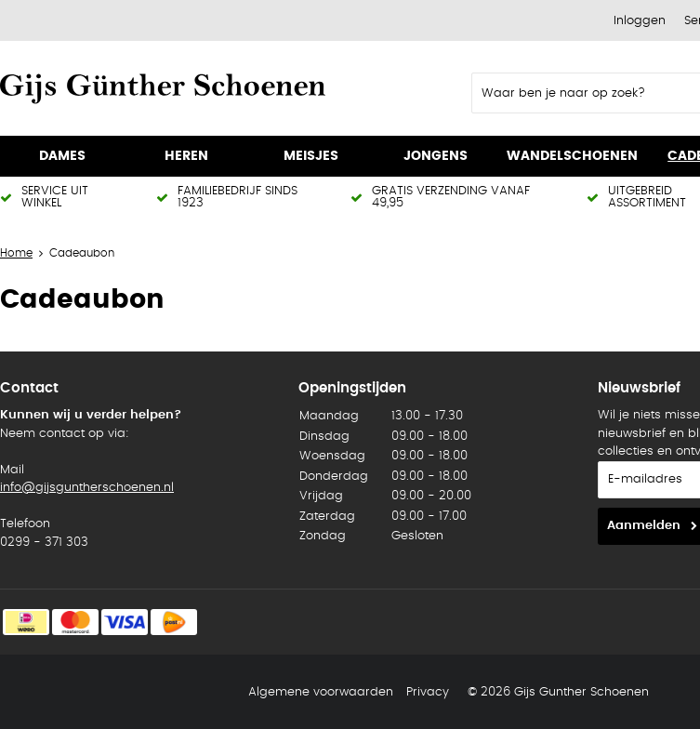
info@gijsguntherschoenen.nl (87, 488)
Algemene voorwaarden (321, 692)
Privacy (428, 692)
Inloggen (640, 21)
